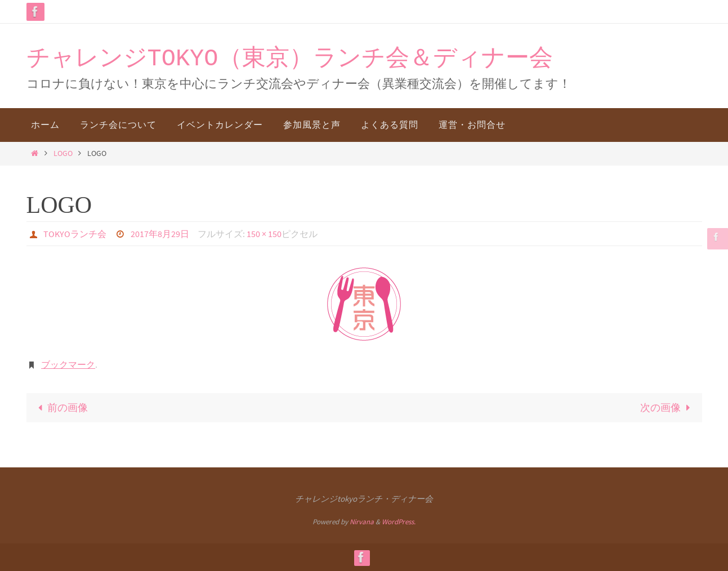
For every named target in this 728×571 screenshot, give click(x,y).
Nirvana (362, 522)
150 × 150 (264, 234)
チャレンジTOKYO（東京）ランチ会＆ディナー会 (290, 59)
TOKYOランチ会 (75, 234)
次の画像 (667, 407)
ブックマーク (68, 364)
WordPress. (399, 522)
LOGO (63, 153)
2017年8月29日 (160, 234)
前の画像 (61, 407)
